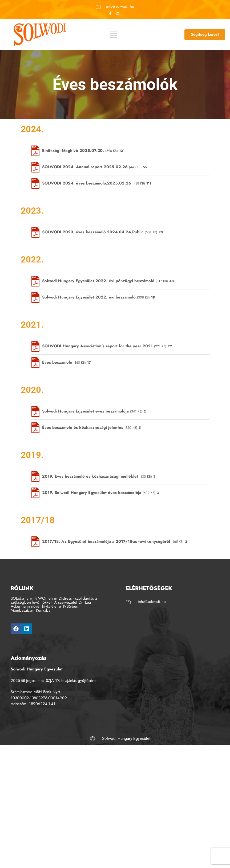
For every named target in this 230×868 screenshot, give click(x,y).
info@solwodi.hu (120, 6)
